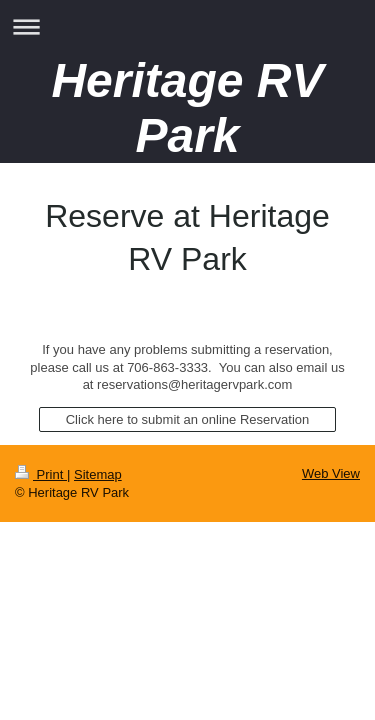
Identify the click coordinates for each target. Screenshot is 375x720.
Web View (331, 473)
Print (41, 474)
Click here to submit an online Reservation (188, 419)
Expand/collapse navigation (187, 26)
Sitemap (98, 474)
